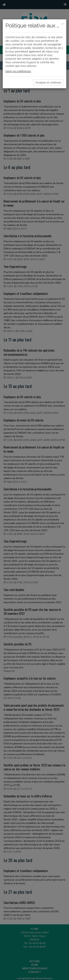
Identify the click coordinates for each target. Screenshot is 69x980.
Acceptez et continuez (48, 82)
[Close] (63, 24)
